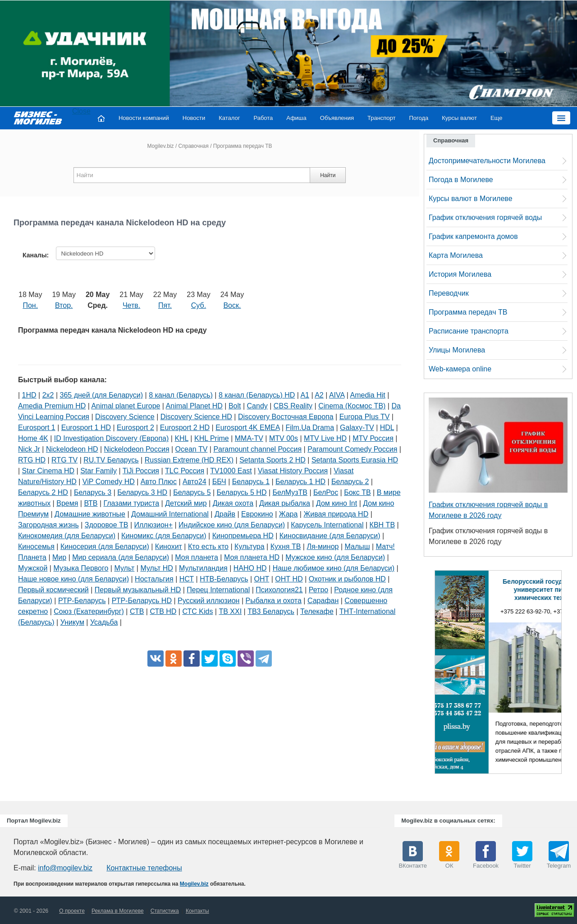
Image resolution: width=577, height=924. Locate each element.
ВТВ (91, 503)
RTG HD (32, 460)
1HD (29, 395)
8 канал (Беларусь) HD (257, 395)
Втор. (64, 305)
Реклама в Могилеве (118, 911)
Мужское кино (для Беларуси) (335, 557)
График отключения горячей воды (485, 217)
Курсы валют (459, 118)
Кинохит (169, 547)
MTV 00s (284, 438)
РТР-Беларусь (82, 601)
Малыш (357, 547)
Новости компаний (144, 118)
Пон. (30, 305)
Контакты (197, 911)
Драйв (225, 514)
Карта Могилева (456, 255)
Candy (257, 406)
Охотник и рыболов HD (347, 579)
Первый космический (53, 590)
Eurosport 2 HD (185, 428)
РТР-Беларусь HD (142, 601)
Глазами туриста (132, 503)
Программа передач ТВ (468, 312)
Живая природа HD (336, 514)
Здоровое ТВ (107, 525)
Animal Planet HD (194, 406)
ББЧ (219, 482)
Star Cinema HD (48, 471)
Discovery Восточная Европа (286, 417)
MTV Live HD (325, 438)
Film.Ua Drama (310, 428)
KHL (181, 438)
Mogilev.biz (160, 146)
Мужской (33, 568)
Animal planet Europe (126, 406)
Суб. (199, 305)
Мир (59, 557)
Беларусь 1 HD (300, 482)
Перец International (218, 590)
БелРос (326, 492)
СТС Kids (197, 611)
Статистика (165, 911)
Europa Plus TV (365, 417)
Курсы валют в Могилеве (471, 199)
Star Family (98, 471)
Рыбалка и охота (274, 601)
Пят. (165, 305)
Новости (194, 118)
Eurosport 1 (37, 428)
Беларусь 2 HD (43, 492)
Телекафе (317, 611)
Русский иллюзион (208, 601)
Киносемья (36, 547)
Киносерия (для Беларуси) (105, 547)
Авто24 (195, 482)
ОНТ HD (289, 579)
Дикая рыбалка (285, 503)
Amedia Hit (368, 395)
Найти (328, 175)
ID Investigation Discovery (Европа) (112, 438)
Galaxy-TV (357, 428)
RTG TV (64, 460)
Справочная (194, 146)
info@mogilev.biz (65, 868)
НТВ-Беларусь (224, 579)
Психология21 (279, 590)
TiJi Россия (141, 471)
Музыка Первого (81, 568)
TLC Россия (185, 471)
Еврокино (257, 514)
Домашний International (170, 514)
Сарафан (323, 601)
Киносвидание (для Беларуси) (330, 536)
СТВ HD (163, 611)
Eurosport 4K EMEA (247, 428)
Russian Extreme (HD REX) (189, 460)
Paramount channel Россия (257, 449)
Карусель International (327, 525)
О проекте (72, 911)
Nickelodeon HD (72, 449)
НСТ (187, 579)
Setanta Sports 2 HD (272, 460)
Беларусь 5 (192, 492)
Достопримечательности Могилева (487, 161)
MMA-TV (249, 438)
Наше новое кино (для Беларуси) (73, 579)
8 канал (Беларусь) (181, 395)
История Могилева (460, 274)
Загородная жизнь (48, 525)
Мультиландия (203, 568)
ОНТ (262, 579)
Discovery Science (125, 417)
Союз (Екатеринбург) (89, 611)
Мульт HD (156, 568)
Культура (250, 547)
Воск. (232, 305)
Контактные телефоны (144, 868)
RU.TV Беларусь (111, 460)
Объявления (337, 118)
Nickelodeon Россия (137, 449)
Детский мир (186, 503)
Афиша (296, 118)
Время (67, 503)
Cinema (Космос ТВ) (352, 406)
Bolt (235, 406)
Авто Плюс (159, 482)
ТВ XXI (230, 611)
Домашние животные (90, 514)
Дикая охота (233, 503)
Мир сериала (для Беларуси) (121, 557)
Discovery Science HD (196, 417)
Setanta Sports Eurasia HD (355, 460)
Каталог (229, 118)
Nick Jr (29, 449)
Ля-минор (323, 547)
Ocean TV (192, 449)
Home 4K (33, 438)
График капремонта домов (473, 236)
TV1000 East (231, 471)
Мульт (124, 568)
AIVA (337, 395)
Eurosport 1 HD (86, 428)
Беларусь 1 (251, 482)
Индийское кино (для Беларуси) (232, 525)
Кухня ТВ (286, 547)
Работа (263, 118)
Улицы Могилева (457, 350)
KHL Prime (212, 438)
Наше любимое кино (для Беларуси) (334, 568)
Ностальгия (154, 579)
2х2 (48, 395)
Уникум (72, 622)
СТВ (137, 611)
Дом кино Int (337, 503)
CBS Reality (293, 406)
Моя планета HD (252, 557)
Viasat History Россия (293, 471)
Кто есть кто (208, 547)
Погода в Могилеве (461, 180)
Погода (419, 118)
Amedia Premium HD (52, 406)
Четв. (131, 305)
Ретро (318, 590)
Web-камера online (460, 369)
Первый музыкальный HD (138, 590)
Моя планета (197, 557)
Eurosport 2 (135, 428)
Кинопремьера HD (243, 536)
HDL (387, 428)
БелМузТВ (290, 492)
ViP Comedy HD (109, 482)
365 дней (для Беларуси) (102, 395)
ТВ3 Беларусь (271, 611)
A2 (319, 395)
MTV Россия (373, 438)
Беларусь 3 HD (142, 492)
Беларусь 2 (350, 482)
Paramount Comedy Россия (352, 449)
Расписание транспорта (469, 331)
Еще (496, 118)
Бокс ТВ (357, 492)
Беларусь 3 (93, 492)
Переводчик (449, 293)
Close (81, 111)
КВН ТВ (382, 525)
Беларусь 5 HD (242, 492)
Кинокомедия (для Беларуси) (67, 536)
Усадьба (104, 622)
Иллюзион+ (154, 525)
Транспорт (382, 118)
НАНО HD (250, 568)
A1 (305, 395)
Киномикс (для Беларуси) (164, 536)
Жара (288, 514)
